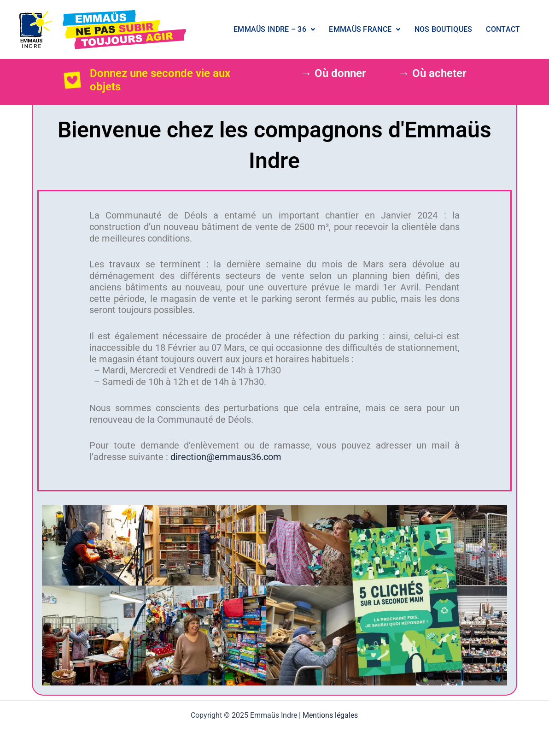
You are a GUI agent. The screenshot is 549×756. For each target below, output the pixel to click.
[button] (274, 30)
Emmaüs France (365, 29)
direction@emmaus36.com (226, 457)
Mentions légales (330, 715)
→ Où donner (333, 73)
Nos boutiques (444, 29)
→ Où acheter (432, 73)
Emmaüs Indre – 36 (274, 29)
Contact (503, 29)
